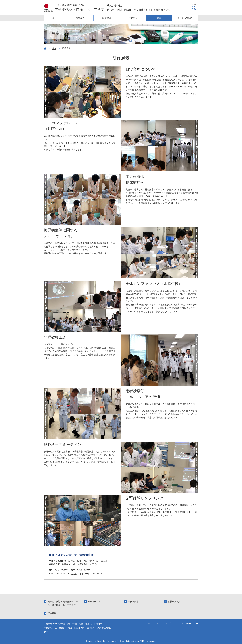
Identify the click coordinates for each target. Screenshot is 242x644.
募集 (160, 18)
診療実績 (108, 18)
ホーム (57, 18)
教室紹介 (83, 18)
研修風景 (52, 613)
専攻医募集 (133, 601)
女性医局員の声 (175, 601)
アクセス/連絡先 (186, 18)
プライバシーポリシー (189, 624)
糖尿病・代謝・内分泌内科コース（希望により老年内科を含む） (63, 605)
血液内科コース (95, 601)
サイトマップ (165, 624)
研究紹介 (134, 18)
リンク (147, 624)
